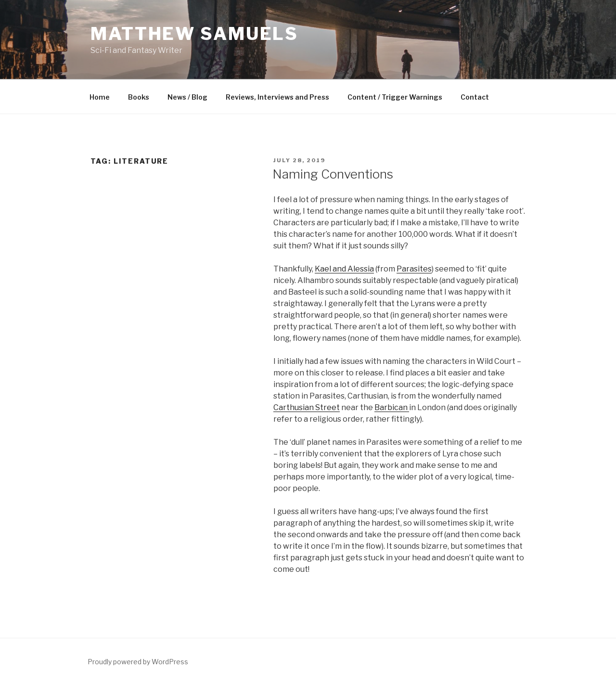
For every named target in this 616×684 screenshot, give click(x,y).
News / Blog (187, 97)
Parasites (414, 269)
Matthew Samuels (194, 34)
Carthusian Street (307, 407)
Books (139, 97)
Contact (475, 97)
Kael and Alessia (344, 269)
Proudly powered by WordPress (138, 662)
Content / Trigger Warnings (395, 97)
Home (100, 97)
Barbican (392, 407)
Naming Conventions (333, 174)
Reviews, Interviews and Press (277, 97)
